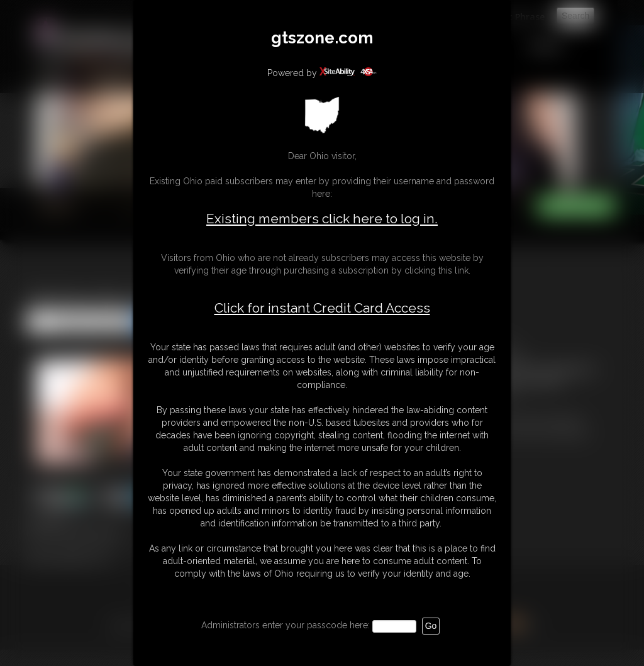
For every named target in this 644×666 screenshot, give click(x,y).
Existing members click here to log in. (322, 219)
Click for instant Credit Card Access (322, 308)
